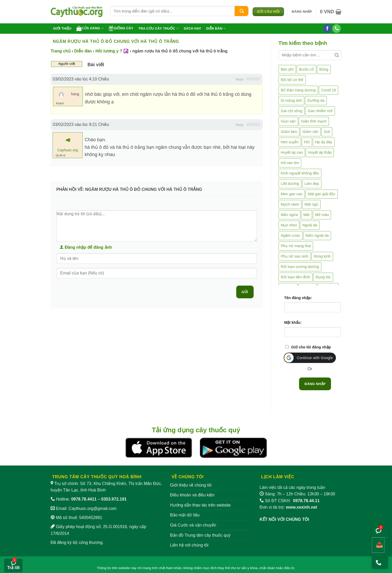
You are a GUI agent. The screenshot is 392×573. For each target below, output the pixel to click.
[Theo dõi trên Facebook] (327, 29)
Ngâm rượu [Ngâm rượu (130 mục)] (290, 235)
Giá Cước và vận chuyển (193, 525)
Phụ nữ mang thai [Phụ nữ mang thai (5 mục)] (296, 246)
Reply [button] (239, 79)
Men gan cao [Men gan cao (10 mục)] (292, 194)
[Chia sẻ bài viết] (378, 545)
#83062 (253, 124)
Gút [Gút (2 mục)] (327, 132)
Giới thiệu (62, 28)
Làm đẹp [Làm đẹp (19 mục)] (312, 184)
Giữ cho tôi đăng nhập (311, 347)
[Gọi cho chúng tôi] (337, 29)
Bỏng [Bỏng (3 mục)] (324, 69)
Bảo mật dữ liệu (185, 515)
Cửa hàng (90, 28)
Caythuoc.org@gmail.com (92, 508)
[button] (302, 12)
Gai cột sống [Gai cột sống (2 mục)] (292, 111)
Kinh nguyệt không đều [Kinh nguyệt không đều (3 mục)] (300, 173)
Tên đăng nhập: (298, 298)
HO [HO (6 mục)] (307, 142)
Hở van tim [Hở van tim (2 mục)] (290, 163)
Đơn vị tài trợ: (288, 507)
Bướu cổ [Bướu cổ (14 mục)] (306, 69)
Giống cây (121, 28)
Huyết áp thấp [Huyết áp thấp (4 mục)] (320, 152)
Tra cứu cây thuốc (158, 28)
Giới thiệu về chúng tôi (191, 485)
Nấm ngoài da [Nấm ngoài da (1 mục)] (317, 235)
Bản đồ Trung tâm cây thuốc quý (200, 535)
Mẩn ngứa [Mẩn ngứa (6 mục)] (289, 215)
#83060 (253, 79)
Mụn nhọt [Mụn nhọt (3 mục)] (289, 225)
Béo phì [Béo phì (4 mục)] (287, 69)
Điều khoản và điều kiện (192, 495)
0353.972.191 (114, 499)
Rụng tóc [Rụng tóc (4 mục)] (323, 277)
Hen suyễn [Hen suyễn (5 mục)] (290, 142)
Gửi (245, 292)
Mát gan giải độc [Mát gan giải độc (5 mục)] (322, 194)
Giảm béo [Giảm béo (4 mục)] (289, 132)
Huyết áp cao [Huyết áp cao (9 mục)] (292, 152)
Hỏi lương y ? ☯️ (112, 51)
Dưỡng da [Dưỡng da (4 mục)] (316, 100)
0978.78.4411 (84, 499)
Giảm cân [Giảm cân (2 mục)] (310, 132)
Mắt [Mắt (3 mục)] (307, 215)
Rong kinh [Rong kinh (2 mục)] (322, 256)
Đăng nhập (315, 384)
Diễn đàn (216, 28)
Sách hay (192, 28)
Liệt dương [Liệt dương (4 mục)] (290, 184)
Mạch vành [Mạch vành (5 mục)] (290, 204)
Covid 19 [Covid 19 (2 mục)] (329, 90)
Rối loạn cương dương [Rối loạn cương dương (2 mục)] (300, 267)
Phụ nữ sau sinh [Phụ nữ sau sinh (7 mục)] (295, 256)
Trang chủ (61, 51)
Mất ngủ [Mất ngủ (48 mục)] (311, 204)
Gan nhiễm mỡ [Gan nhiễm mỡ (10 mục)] (320, 111)
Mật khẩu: (293, 322)
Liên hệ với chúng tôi (189, 545)
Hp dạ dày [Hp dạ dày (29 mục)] (324, 142)
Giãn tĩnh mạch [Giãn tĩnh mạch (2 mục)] (314, 121)
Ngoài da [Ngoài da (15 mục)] (310, 225)
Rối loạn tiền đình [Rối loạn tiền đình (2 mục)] (296, 277)
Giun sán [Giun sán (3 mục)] (288, 121)
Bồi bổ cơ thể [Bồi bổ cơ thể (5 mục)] (292, 80)
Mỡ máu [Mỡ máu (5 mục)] (322, 215)
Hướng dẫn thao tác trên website (200, 505)
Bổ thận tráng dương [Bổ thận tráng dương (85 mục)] (298, 90)
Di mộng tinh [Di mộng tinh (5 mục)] (292, 100)
